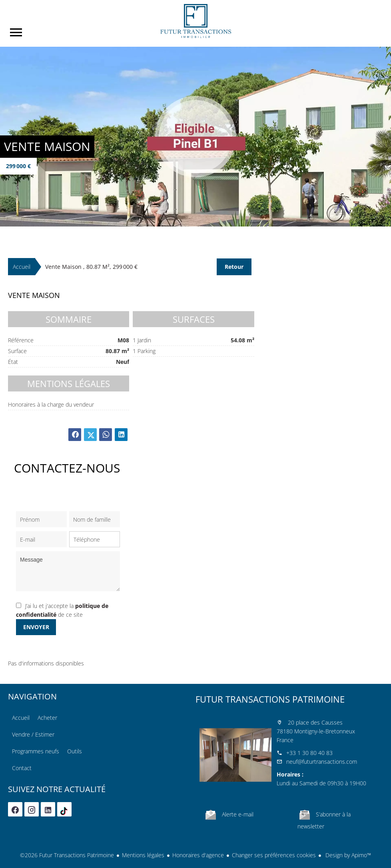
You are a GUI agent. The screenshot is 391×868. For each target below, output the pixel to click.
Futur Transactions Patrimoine (270, 699)
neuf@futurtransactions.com (322, 762)
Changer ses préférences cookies (274, 855)
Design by (347, 855)
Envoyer (36, 627)
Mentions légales (143, 855)
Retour (234, 267)
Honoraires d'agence (198, 855)
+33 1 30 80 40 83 (309, 753)
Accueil (195, 21)
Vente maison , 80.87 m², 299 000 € (91, 267)
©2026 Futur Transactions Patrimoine (67, 855)
